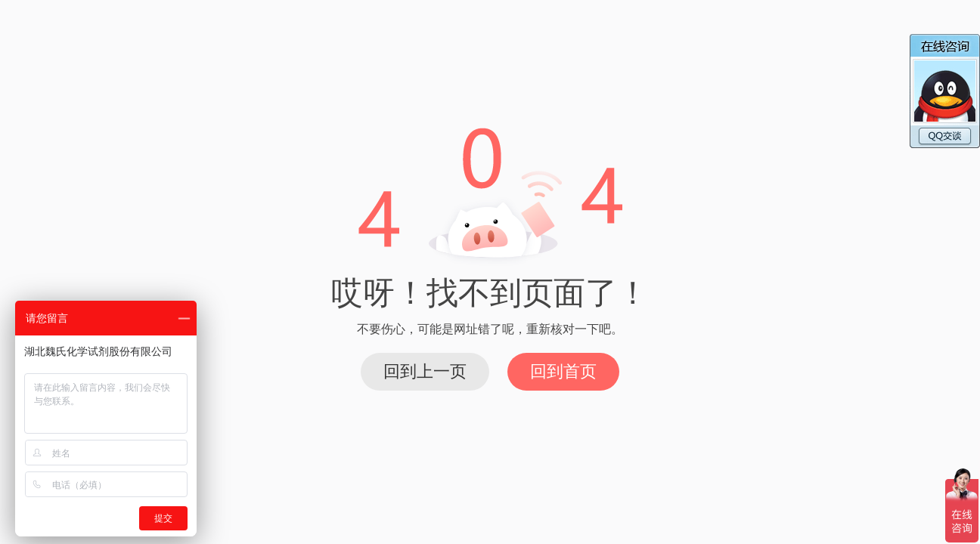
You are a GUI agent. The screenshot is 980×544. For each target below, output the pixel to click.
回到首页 (563, 371)
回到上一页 (425, 371)
